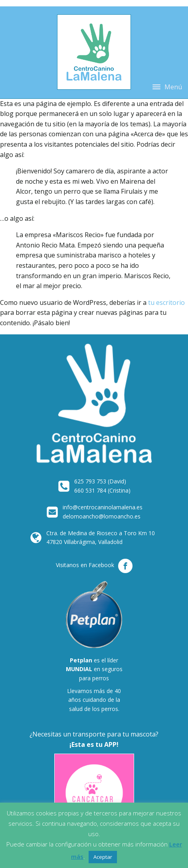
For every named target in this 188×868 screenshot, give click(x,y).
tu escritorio (166, 302)
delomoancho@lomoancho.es (102, 516)
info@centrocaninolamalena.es (103, 507)
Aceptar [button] (103, 857)
